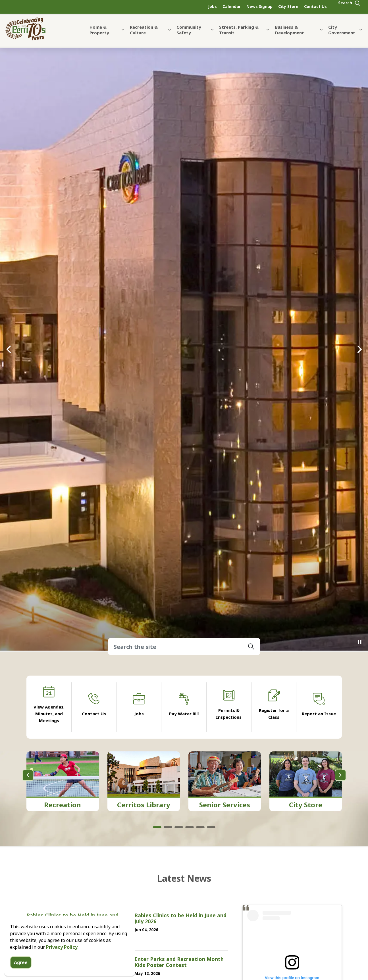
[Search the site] (184, 647)
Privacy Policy (62, 947)
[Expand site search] (350, 7)
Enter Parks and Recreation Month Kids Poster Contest (179, 962)
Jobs (212, 6)
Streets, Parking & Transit (239, 34)
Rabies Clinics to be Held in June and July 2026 (180, 919)
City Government (342, 34)
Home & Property (99, 34)
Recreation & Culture (144, 34)
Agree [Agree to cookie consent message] (21, 962)
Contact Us (315, 6)
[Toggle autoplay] (359, 642)
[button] (251, 647)
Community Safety (189, 34)
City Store (288, 6)
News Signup (259, 6)
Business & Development (290, 34)
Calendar (232, 6)
